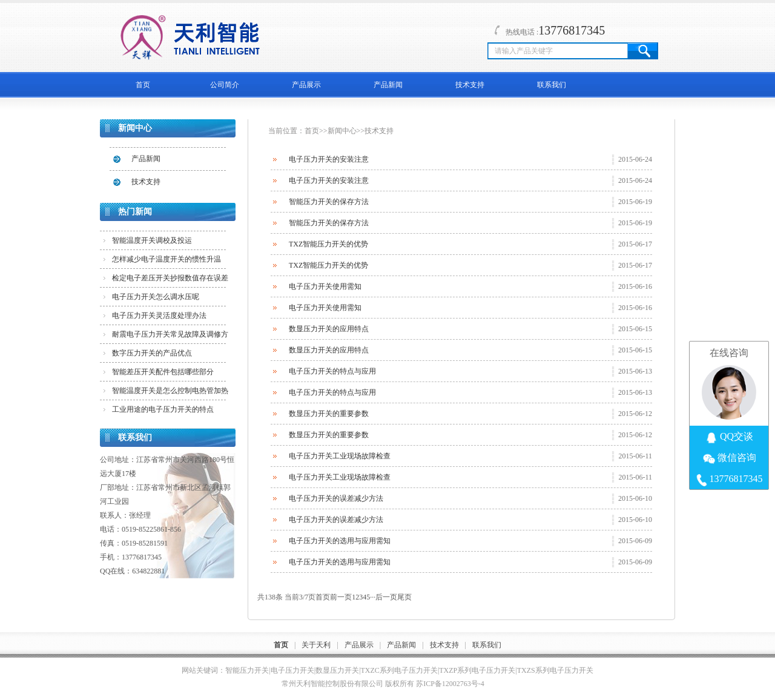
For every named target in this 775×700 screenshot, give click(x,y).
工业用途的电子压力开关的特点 (163, 409)
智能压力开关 (247, 670)
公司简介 (225, 85)
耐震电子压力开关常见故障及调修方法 (170, 337)
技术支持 (470, 85)
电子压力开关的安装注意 (329, 159)
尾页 (404, 597)
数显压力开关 (337, 670)
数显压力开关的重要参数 (329, 414)
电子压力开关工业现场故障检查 (340, 456)
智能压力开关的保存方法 (329, 202)
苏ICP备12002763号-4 (450, 684)
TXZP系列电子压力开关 (477, 670)
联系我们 (552, 85)
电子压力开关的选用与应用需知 (340, 541)
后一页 (386, 597)
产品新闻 (388, 85)
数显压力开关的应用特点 (329, 329)
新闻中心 (342, 131)
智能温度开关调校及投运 (152, 240)
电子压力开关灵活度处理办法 (159, 315)
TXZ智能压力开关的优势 (328, 244)
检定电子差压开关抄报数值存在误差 (170, 278)
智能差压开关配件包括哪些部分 (163, 372)
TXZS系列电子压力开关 (555, 670)
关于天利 (316, 645)
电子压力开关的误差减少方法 (336, 498)
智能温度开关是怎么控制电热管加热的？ (170, 393)
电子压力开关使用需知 (325, 286)
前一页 (341, 597)
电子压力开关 (292, 670)
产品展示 (306, 85)
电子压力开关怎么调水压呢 (156, 297)
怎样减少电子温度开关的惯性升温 (167, 259)
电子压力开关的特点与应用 (332, 371)
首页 (143, 85)
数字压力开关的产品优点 (152, 353)
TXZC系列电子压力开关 (399, 670)
